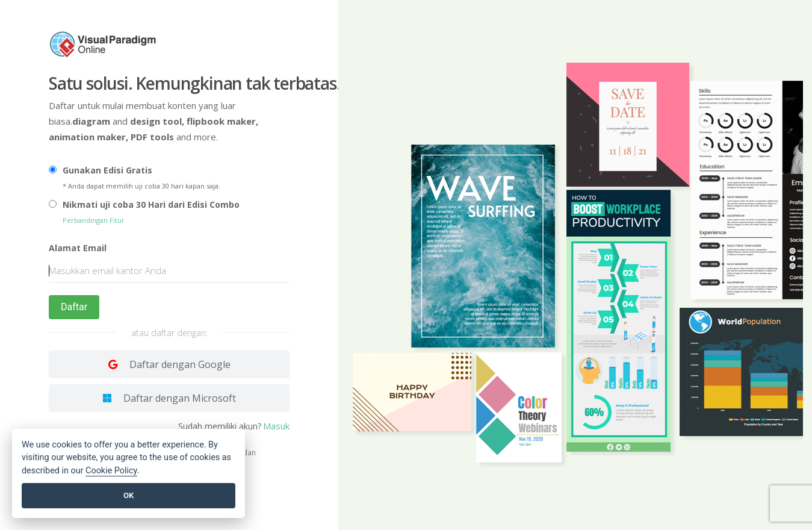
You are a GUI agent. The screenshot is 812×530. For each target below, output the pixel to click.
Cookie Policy (111, 471)
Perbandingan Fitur (94, 220)
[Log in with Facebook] (169, 398)
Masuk (276, 426)
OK (129, 495)
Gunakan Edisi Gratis (107, 170)
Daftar (74, 307)
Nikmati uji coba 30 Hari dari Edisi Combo (151, 204)
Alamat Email (78, 248)
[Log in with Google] (169, 364)
